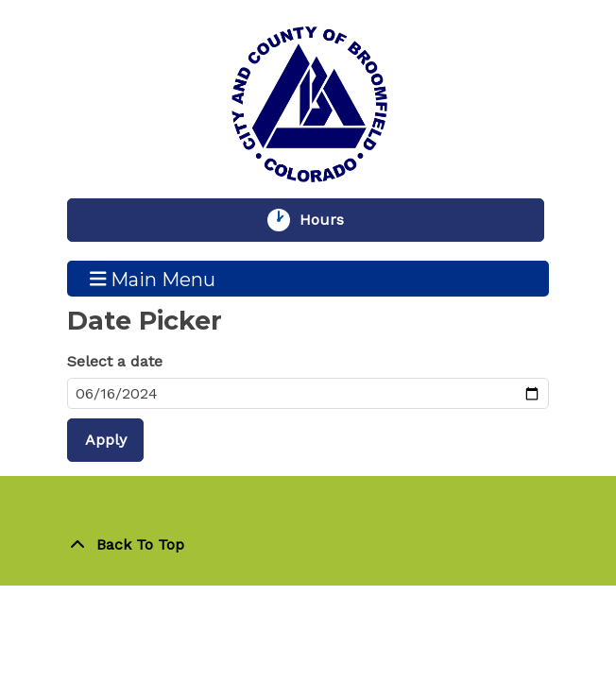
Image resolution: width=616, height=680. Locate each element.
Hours (331, 220)
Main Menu (153, 279)
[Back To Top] (308, 545)
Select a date (115, 361)
